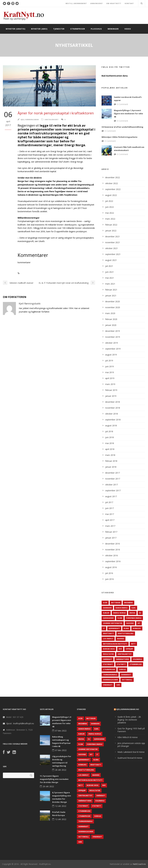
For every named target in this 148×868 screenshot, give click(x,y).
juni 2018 (109, 437)
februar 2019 (111, 390)
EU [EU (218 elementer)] (140, 613)
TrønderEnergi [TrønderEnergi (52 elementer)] (110, 675)
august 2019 (111, 355)
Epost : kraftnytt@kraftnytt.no (20, 723)
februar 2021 (111, 290)
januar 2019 (111, 396)
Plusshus (96, 29)
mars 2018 (110, 455)
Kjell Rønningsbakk (30, 120)
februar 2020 (111, 319)
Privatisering (84, 273)
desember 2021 (113, 236)
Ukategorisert (52, 120)
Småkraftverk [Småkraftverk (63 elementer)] (122, 659)
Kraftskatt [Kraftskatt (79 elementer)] (108, 633)
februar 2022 (111, 225)
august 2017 (111, 496)
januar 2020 (111, 325)
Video (128, 29)
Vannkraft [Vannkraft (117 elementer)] (126, 675)
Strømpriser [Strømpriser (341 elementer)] (109, 669)
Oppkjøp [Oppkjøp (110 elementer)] (129, 649)
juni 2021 (109, 272)
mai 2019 (110, 372)
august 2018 (111, 426)
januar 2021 (111, 296)
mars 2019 (110, 384)
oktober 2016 (112, 555)
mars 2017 (110, 526)
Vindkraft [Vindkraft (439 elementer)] (108, 685)
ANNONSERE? (97, 3)
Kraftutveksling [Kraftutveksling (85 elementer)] (126, 633)
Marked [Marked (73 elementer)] (121, 639)
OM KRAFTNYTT (114, 3)
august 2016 (111, 567)
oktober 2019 (112, 343)
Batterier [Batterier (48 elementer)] (116, 603)
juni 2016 (109, 579)
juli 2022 (109, 201)
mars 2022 (110, 219)
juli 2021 (109, 266)
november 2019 (113, 337)
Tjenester (59, 29)
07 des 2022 (61, 731)
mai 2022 (110, 213)
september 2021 (113, 254)
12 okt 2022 (61, 806)
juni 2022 (109, 207)
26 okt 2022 (61, 770)
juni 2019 (109, 366)
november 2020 (113, 307)
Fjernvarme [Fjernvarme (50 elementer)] (108, 618)
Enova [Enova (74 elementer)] (132, 613)
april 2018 (110, 449)
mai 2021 (110, 278)
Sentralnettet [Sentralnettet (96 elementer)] (125, 654)
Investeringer (58, 273)
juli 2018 (109, 431)
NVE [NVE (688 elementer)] (120, 649)
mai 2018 (110, 443)
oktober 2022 (112, 183)
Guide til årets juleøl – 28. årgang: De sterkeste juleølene (129, 720)
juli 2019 (109, 361)
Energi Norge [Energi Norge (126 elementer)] (119, 613)
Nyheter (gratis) (16, 29)
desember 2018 (113, 402)
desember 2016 (113, 544)
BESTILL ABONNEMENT (76, 3)
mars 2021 (110, 284)
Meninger (113, 29)
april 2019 (110, 378)
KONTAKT (129, 3)
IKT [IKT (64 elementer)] (139, 623)
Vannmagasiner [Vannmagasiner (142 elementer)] (110, 680)
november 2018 (113, 408)
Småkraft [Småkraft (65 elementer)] (108, 659)
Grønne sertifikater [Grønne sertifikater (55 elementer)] (113, 623)
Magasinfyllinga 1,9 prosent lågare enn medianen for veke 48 (128, 114)
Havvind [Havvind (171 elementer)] (130, 623)
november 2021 (113, 242)
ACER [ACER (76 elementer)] (105, 603)
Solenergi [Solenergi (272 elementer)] (137, 659)
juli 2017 (109, 502)
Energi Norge (40, 273)
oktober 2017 (112, 485)
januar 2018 (111, 467)
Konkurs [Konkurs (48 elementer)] (137, 628)
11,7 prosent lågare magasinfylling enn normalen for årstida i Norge (54, 779)
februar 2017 (111, 532)
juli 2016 (109, 573)
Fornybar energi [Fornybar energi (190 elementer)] (134, 618)
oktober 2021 (112, 248)
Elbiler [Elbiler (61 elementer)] (106, 613)
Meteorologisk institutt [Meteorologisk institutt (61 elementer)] (115, 644)
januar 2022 (111, 231)
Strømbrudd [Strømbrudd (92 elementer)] (136, 664)
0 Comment (122, 104)
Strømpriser (78, 29)
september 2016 (113, 561)
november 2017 (113, 479)
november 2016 (113, 550)
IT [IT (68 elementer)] (104, 628)
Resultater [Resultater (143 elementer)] (108, 654)
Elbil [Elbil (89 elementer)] (134, 608)
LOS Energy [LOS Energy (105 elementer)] (108, 639)
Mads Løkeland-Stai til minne (131, 752)
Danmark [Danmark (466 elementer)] (107, 608)
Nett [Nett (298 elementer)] (133, 644)
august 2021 (111, 260)
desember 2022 (113, 177)
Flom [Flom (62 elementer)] (120, 618)
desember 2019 (113, 331)
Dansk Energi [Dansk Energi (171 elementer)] (122, 608)
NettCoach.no (139, 864)
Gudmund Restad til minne (130, 758)
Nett (71, 273)
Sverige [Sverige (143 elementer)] (122, 669)
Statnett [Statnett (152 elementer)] (121, 664)
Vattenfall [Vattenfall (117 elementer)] (127, 680)
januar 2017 (111, 538)
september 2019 (113, 349)
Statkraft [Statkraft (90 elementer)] (108, 664)
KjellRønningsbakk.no (128, 709)
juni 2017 (109, 508)
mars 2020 (110, 313)
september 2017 (113, 490)
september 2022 (113, 189)
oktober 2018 (112, 414)
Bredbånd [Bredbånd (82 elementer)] (128, 603)
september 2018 (113, 420)
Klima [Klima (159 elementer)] (126, 628)
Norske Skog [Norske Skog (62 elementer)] (109, 649)
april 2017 (110, 520)
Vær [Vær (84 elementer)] (118, 685)
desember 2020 (113, 301)
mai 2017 (110, 514)
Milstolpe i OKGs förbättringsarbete (119, 137)
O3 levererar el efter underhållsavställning (122, 127)
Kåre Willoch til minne (128, 737)
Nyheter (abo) (39, 29)
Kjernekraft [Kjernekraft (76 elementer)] (114, 628)
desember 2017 (113, 473)
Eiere (27, 273)
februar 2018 (111, 461)
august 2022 (111, 195)
